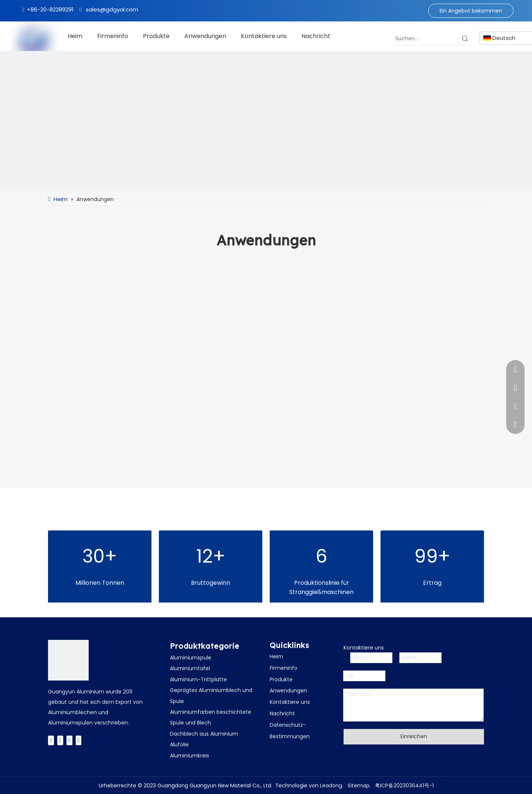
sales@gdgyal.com (112, 9)
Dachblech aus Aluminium (204, 734)
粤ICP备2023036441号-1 (404, 785)
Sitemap (359, 785)
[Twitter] (60, 740)
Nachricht (282, 713)
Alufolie (179, 744)
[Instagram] (79, 740)
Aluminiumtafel (190, 668)
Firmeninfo (284, 668)
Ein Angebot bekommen (471, 11)
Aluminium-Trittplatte (198, 679)
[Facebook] (51, 740)
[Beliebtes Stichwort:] (465, 38)
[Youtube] (69, 740)
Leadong (331, 785)
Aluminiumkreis (190, 756)
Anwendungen (288, 690)
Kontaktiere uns (290, 702)
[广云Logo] (68, 660)
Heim (276, 656)
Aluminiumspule (191, 658)
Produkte (281, 679)
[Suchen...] (427, 38)
